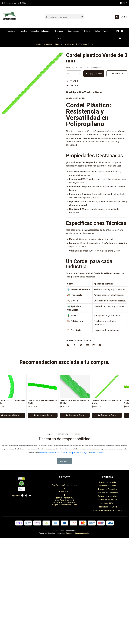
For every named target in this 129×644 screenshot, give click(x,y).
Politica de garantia (108, 482)
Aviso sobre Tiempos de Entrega (107, 510)
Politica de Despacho (107, 489)
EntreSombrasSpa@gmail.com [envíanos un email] (65, 484)
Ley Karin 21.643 (107, 503)
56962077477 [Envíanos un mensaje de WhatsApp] (64, 490)
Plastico (58, 44)
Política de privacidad (107, 500)
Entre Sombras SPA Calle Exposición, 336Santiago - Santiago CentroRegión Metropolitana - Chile (65, 500)
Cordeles (48, 44)
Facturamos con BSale (107, 507)
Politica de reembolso (108, 496)
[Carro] (121, 17)
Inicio (39, 44)
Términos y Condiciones (108, 493)
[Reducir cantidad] (68, 56)
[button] (12, 31)
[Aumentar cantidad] (79, 56)
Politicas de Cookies (107, 486)
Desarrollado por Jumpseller (78, 533)
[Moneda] (124, 3)
